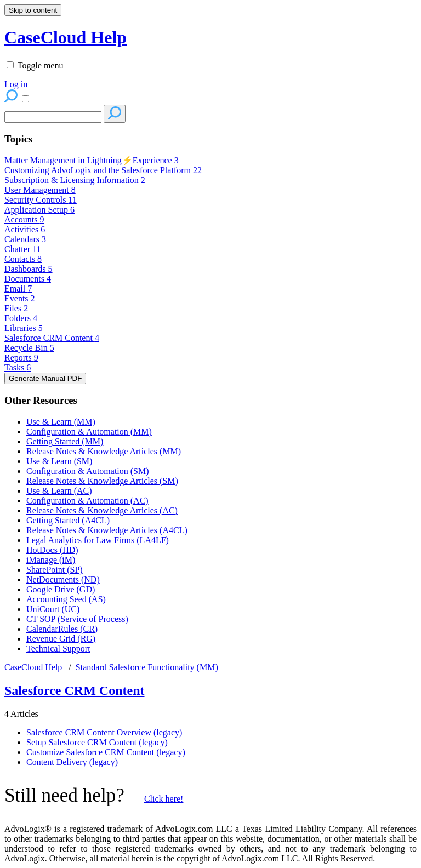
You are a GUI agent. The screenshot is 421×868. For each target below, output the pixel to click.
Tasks (18, 367)
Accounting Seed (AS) (66, 599)
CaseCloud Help (33, 667)
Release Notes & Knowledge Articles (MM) (104, 451)
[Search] (53, 117)
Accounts (24, 219)
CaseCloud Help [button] (66, 37)
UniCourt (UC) (53, 609)
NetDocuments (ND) (63, 579)
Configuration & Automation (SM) (88, 471)
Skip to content (33, 10)
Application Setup (39, 210)
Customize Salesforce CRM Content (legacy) (106, 752)
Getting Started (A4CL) (68, 520)
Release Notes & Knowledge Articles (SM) (102, 481)
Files (16, 308)
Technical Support (58, 649)
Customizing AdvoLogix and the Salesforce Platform (103, 170)
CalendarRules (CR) (62, 629)
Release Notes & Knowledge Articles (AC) (102, 510)
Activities (25, 229)
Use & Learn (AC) (59, 491)
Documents (28, 279)
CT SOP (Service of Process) (77, 619)
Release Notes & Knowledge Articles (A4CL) (107, 530)
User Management (40, 190)
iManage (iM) (51, 560)
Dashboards (29, 269)
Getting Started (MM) (65, 441)
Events (20, 298)
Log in (16, 84)
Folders (21, 318)
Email (18, 289)
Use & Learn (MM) (61, 422)
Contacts (23, 259)
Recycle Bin (29, 348)
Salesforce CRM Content (52, 338)
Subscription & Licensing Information (75, 180)
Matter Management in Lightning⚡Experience (92, 160)
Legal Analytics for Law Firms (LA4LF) (98, 540)
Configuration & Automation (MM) (89, 432)
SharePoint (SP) (55, 570)
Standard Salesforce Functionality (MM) (147, 667)
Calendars (25, 239)
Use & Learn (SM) (59, 461)
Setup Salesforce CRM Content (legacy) (97, 742)
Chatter (23, 249)
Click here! (164, 799)
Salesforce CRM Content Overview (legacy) (104, 732)
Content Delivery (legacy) (72, 762)
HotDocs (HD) (52, 550)
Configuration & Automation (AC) (87, 501)
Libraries (24, 328)
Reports (21, 358)
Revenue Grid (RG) (61, 639)
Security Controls (41, 200)
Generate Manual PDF (45, 378)
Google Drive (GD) (61, 589)
